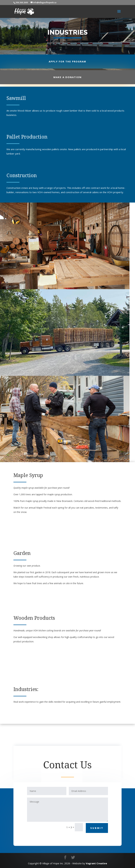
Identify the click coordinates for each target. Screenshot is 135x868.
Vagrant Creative (96, 863)
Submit (97, 828)
